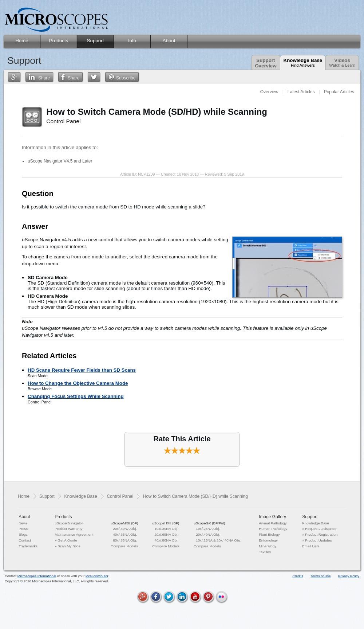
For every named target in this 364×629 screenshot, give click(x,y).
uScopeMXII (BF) (124, 523)
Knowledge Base (303, 62)
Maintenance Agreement (74, 534)
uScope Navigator (69, 523)
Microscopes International (37, 576)
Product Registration (321, 534)
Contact (25, 540)
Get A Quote (67, 540)
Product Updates (318, 540)
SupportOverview (266, 63)
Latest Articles (301, 92)
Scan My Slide (69, 546)
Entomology (268, 540)
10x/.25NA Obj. (208, 529)
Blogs (23, 534)
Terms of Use (321, 576)
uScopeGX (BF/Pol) (209, 523)
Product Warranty (68, 529)
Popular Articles (339, 92)
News (23, 523)
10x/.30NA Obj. (166, 529)
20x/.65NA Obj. (166, 534)
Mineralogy (268, 546)
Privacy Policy (349, 576)
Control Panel (120, 496)
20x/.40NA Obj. (125, 529)
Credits (298, 576)
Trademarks (28, 546)
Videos (342, 62)
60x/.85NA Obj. (125, 540)
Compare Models (124, 546)
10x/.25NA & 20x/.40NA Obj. (218, 540)
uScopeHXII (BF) (166, 523)
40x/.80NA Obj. (166, 540)
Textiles (265, 552)
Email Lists (311, 546)
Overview (269, 92)
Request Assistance (321, 529)
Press (23, 529)
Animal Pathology (273, 523)
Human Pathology (273, 529)
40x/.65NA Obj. (125, 534)
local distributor (97, 576)
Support (47, 496)
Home (24, 496)
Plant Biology (269, 534)
